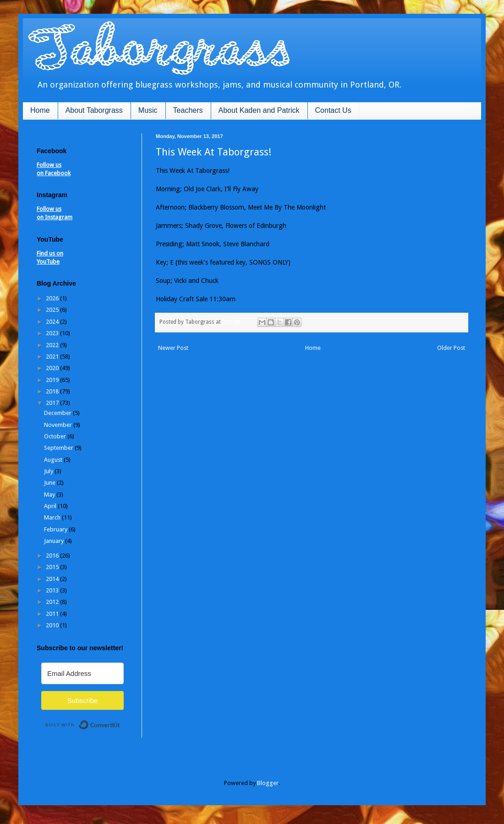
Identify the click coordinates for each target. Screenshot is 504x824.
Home (40, 110)
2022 (53, 345)
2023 (53, 333)
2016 (53, 556)
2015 (53, 567)
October (56, 436)
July (49, 471)
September (59, 448)
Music (148, 110)
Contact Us (333, 110)
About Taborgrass (94, 110)
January (55, 541)
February (56, 529)
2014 (53, 579)
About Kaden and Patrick (259, 110)
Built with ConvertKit (120, 721)
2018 (53, 391)
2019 (53, 380)
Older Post (451, 348)
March (53, 517)
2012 (53, 602)
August (54, 460)
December (58, 413)
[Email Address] (82, 673)
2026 (53, 298)
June (50, 483)
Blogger (268, 783)
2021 (53, 357)
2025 (53, 310)
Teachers (188, 110)
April (51, 506)
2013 (53, 590)
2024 (53, 322)
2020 (53, 368)
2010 (53, 625)
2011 (53, 614)
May (50, 495)
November (59, 425)
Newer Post (173, 348)
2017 (53, 403)
